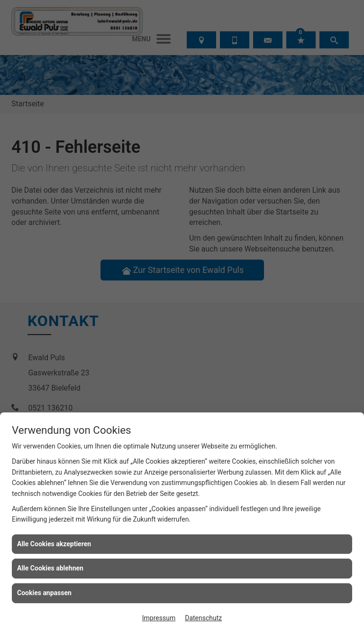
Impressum (159, 618)
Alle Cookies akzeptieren (54, 544)
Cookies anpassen (44, 593)
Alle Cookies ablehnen (50, 568)
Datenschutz (203, 618)
